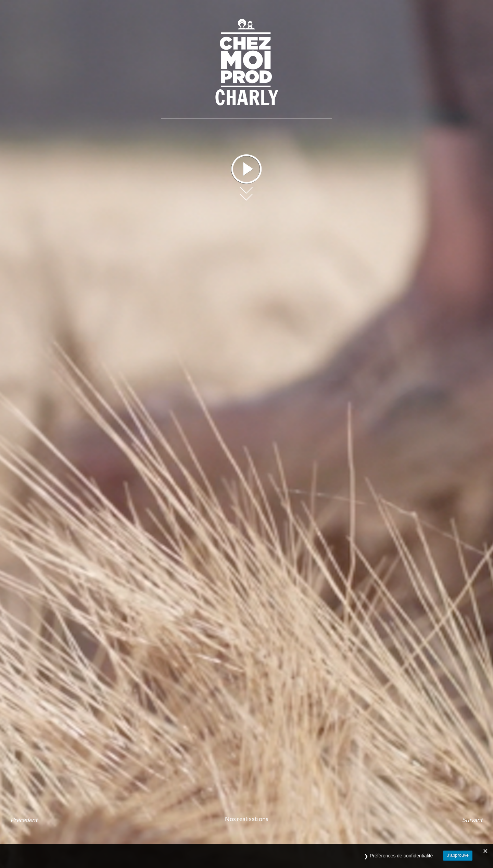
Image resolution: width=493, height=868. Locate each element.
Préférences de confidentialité (401, 856)
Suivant (472, 820)
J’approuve (458, 855)
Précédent (24, 820)
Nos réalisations (247, 819)
